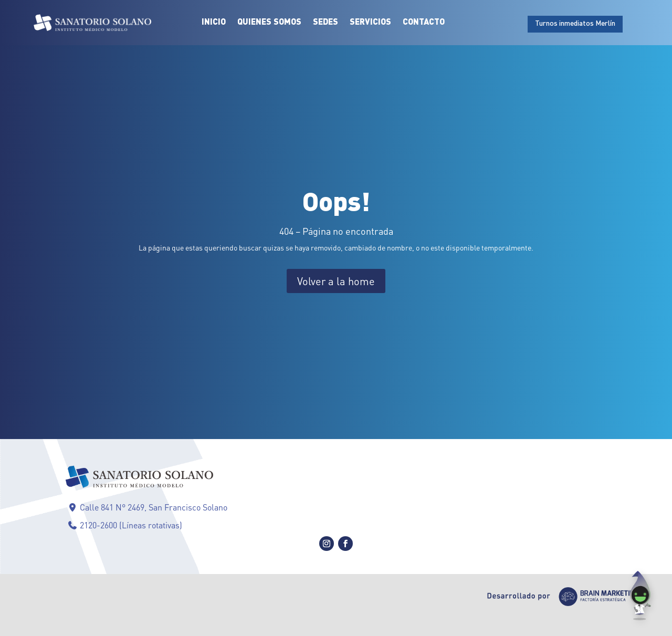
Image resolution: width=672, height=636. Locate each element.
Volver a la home (336, 281)
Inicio (214, 23)
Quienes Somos (269, 23)
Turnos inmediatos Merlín (575, 24)
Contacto (424, 23)
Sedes (325, 23)
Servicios (370, 23)
